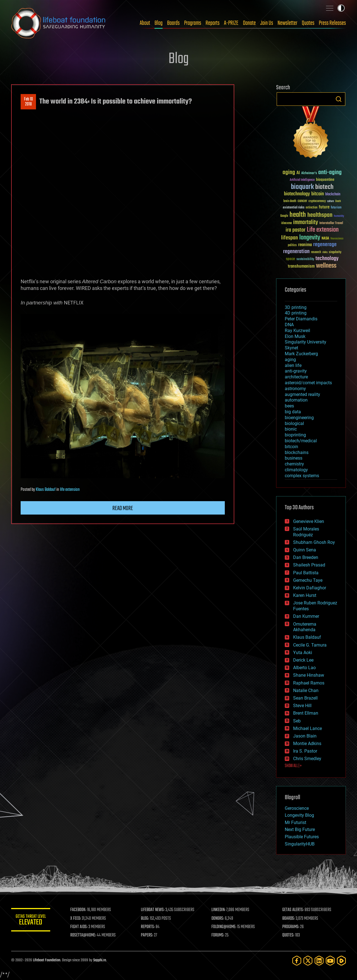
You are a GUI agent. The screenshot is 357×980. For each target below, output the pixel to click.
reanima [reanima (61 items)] (305, 245)
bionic (291, 429)
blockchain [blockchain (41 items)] (333, 194)
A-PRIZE (231, 23)
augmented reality (302, 394)
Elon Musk (295, 336)
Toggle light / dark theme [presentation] (341, 8)
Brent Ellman (306, 713)
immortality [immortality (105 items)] (306, 222)
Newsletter (287, 23)
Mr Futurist (296, 822)
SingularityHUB (300, 844)
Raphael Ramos (309, 683)
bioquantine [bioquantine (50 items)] (325, 180)
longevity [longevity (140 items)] (310, 238)
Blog (159, 23)
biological (294, 423)
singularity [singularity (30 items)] (335, 252)
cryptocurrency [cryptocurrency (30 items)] (317, 201)
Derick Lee (303, 660)
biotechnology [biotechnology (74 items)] (297, 194)
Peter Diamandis (301, 319)
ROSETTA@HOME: (83, 935)
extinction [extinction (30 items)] (312, 208)
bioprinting (295, 435)
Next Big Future (300, 829)
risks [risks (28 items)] (325, 252)
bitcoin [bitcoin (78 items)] (318, 194)
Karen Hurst (305, 595)
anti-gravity (296, 371)
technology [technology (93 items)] (327, 259)
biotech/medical (301, 441)
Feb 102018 (28, 102)
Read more (123, 508)
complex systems (302, 476)
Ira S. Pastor (305, 751)
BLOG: (145, 919)
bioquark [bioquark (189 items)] (302, 187)
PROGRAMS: (291, 927)
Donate (249, 23)
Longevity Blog (299, 815)
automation (296, 400)
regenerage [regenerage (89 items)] (325, 245)
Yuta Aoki (303, 653)
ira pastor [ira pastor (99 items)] (296, 230)
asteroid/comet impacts (308, 383)
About (145, 23)
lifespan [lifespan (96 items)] (290, 238)
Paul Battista (306, 573)
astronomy (295, 389)
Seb (297, 721)
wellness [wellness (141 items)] (326, 266)
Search (339, 99)
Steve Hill (302, 706)
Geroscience (297, 808)
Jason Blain (305, 736)
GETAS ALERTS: (293, 910)
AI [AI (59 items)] (298, 173)
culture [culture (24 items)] (331, 201)
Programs (193, 23)
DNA (289, 325)
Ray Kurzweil (297, 331)
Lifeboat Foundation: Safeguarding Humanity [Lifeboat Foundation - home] (59, 23)
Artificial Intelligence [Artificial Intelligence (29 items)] (302, 180)
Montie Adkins (307, 744)
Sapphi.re (100, 960)
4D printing (296, 313)
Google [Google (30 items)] (284, 216)
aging (290, 360)
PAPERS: (147, 935)
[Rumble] (341, 961)
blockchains (297, 452)
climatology (296, 470)
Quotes (308, 23)
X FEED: (76, 919)
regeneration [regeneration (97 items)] (296, 252)
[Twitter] (308, 961)
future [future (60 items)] (324, 207)
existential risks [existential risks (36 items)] (294, 208)
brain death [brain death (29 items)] (290, 201)
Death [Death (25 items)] (338, 201)
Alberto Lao (304, 668)
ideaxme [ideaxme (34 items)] (286, 224)
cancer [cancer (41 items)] (302, 201)
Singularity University (306, 342)
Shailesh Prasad (309, 565)
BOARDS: (289, 919)
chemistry (294, 464)
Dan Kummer (306, 616)
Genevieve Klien (309, 521)
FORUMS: (218, 935)
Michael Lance (307, 728)
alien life (293, 365)
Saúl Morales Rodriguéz (306, 532)
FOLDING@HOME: (224, 927)
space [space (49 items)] (290, 259)
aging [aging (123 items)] (289, 173)
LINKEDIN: (219, 910)
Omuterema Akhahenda (305, 627)
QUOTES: (288, 935)
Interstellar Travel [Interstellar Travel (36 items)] (331, 223)
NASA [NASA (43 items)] (325, 239)
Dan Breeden (306, 557)
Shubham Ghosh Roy (314, 542)
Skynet (291, 348)
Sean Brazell (305, 698)
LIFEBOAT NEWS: (153, 910)
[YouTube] (330, 961)
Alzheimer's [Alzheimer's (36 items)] (309, 173)
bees (289, 406)
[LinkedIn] (319, 961)
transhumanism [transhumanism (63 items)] (301, 266)
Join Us (267, 23)
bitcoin (291, 447)
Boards (173, 23)
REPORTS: (148, 927)
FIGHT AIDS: (79, 927)
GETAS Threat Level (31, 921)
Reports (213, 23)
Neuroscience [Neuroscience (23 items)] (337, 239)
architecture (296, 377)
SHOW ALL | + (293, 766)
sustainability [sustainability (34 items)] (305, 260)
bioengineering (299, 418)
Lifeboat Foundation (47, 960)
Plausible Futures (302, 837)
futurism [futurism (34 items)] (336, 208)
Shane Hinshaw (309, 675)
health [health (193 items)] (298, 215)
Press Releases (332, 23)
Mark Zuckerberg (301, 354)
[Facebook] (297, 961)
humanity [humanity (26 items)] (339, 216)
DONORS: (218, 919)
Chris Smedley (307, 759)
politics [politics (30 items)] (292, 245)
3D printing (296, 307)
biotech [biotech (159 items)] (324, 187)
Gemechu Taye (308, 580)
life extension (70, 490)
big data (293, 412)
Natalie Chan (306, 690)
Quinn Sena (305, 550)
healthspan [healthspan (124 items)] (320, 215)
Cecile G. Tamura (310, 645)
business (294, 458)
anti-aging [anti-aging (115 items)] (330, 173)
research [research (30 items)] (316, 252)
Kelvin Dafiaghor (310, 588)
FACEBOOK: (78, 910)
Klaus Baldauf (46, 490)
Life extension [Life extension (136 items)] (323, 230)
